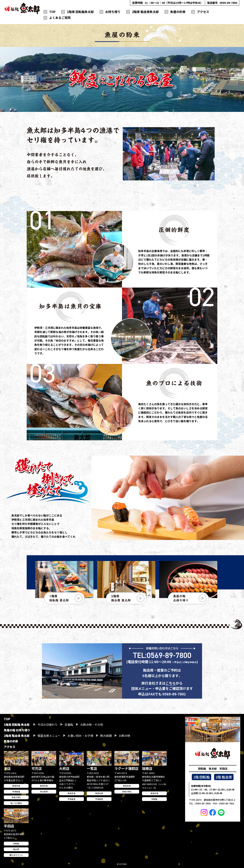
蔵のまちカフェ (16, 855)
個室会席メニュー (49, 736)
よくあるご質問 (60, 18)
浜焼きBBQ (16, 797)
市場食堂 (16, 792)
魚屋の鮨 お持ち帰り (17, 730)
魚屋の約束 (178, 12)
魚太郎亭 (44, 792)
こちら (171, 692)
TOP (52, 12)
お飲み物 (124, 736)
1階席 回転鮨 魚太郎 (17, 725)
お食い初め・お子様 (80, 736)
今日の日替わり (48, 725)
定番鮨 (69, 725)
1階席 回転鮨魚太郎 (80, 12)
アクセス (203, 12)
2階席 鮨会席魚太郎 (145, 12)
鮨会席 (16, 849)
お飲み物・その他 (92, 725)
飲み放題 (106, 736)
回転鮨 (154, 799)
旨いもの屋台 (16, 803)
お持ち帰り (113, 12)
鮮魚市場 (16, 786)
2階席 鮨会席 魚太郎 (17, 736)
